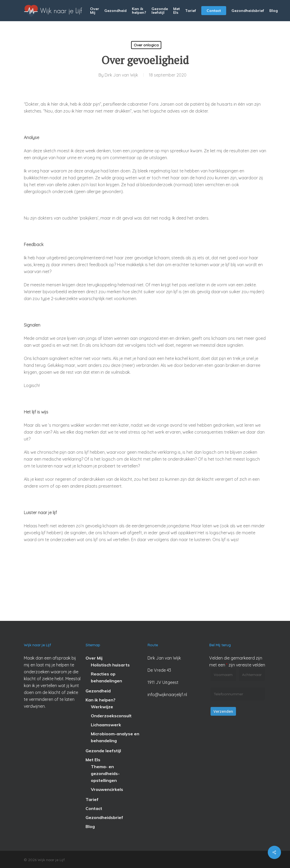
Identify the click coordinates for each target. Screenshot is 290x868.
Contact (94, 808)
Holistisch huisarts (110, 665)
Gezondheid (98, 691)
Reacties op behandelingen (106, 677)
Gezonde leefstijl (103, 751)
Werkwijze (102, 707)
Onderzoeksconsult (111, 716)
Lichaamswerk (106, 725)
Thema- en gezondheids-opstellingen (105, 773)
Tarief (92, 799)
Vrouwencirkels (107, 789)
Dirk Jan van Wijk (121, 75)
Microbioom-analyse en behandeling (115, 737)
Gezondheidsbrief (104, 817)
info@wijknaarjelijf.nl (167, 695)
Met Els (93, 760)
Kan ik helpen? (101, 700)
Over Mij (94, 658)
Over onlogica (146, 45)
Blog (90, 826)
